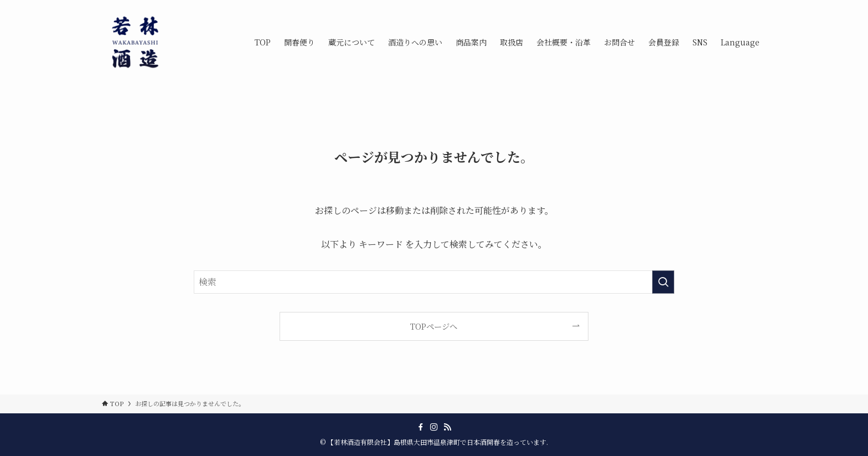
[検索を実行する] (663, 282)
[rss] (447, 427)
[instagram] (434, 427)
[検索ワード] (434, 282)
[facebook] (421, 427)
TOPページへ (434, 326)
